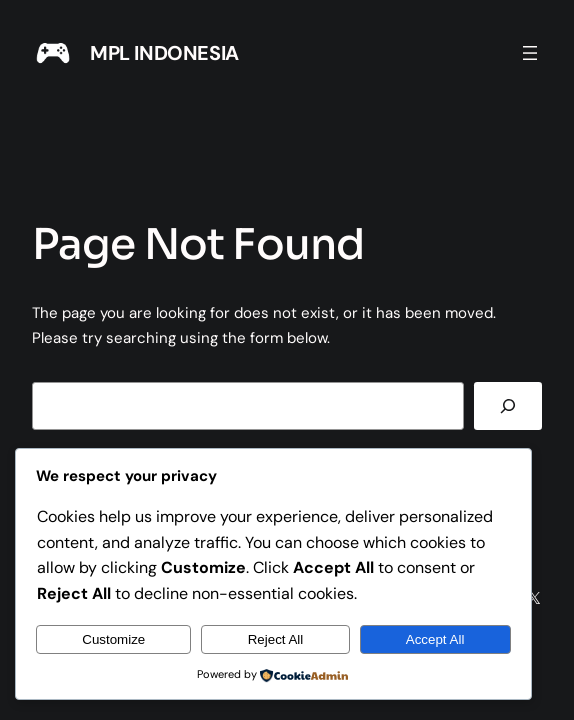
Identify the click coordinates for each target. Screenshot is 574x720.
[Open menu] (530, 53)
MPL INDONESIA (164, 53)
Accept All (435, 639)
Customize (113, 639)
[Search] (508, 406)
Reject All (276, 639)
